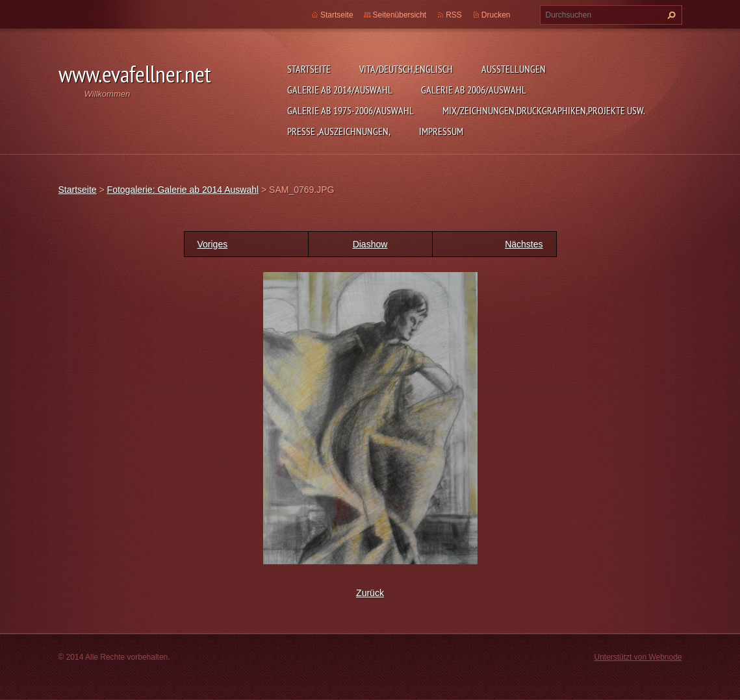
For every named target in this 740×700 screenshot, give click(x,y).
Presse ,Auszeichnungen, (339, 131)
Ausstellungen (514, 69)
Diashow (370, 244)
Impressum (441, 131)
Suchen (670, 15)
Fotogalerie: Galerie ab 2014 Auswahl (183, 190)
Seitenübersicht (400, 15)
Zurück (370, 593)
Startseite (309, 69)
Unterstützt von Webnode (638, 657)
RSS (454, 15)
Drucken (496, 15)
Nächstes (524, 244)
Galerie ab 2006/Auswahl (474, 90)
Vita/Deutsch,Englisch (406, 69)
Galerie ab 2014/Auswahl (340, 90)
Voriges (213, 244)
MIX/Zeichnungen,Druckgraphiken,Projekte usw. (544, 110)
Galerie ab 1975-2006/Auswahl (351, 110)
